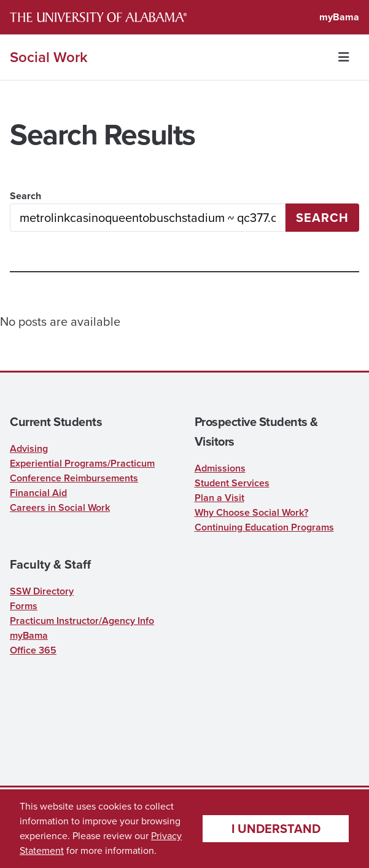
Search (25, 196)
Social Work (49, 57)
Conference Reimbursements (74, 478)
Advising (29, 448)
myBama (339, 17)
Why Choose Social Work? (251, 512)
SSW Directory (42, 591)
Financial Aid (38, 493)
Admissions (220, 468)
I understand (276, 829)
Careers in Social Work (60, 507)
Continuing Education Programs (264, 527)
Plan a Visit (219, 498)
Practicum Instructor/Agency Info (82, 621)
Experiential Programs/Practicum (82, 463)
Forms (24, 606)
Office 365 (33, 650)
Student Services (232, 483)
